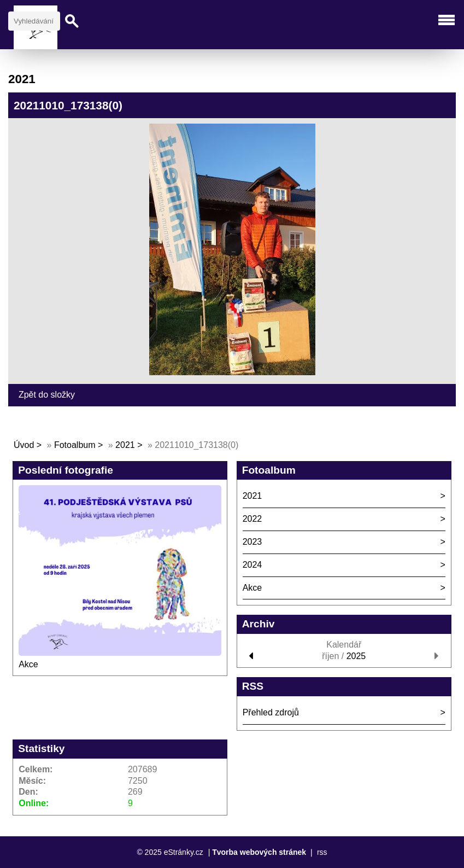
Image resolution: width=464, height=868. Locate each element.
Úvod (24, 445)
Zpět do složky (47, 395)
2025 (356, 656)
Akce (28, 664)
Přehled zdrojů (271, 712)
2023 (252, 542)
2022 (252, 519)
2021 (125, 445)
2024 (252, 565)
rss (322, 852)
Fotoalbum (75, 445)
